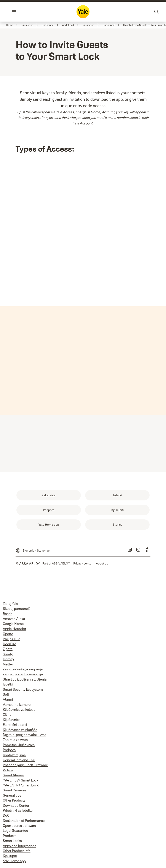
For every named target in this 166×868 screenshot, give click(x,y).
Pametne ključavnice (19, 747)
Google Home (13, 625)
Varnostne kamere (17, 706)
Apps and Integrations (20, 848)
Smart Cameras (15, 792)
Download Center (16, 807)
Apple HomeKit (14, 631)
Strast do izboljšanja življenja (25, 681)
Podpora (9, 752)
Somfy (8, 656)
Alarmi (8, 701)
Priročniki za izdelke (18, 812)
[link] (13, 25)
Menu (21, 12)
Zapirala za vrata (15, 741)
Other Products (14, 802)
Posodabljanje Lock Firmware (25, 767)
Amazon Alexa (14, 620)
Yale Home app (14, 863)
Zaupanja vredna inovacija (23, 676)
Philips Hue (12, 641)
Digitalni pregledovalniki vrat (24, 736)
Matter (8, 666)
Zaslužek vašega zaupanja (23, 671)
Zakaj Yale (10, 605)
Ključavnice (12, 721)
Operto (8, 635)
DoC (6, 817)
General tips (12, 797)
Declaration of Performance (24, 822)
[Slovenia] (33, 550)
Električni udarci (15, 726)
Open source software (19, 827)
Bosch (8, 615)
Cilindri (8, 716)
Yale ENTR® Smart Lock (21, 787)
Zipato (8, 651)
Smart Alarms (13, 777)
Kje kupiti (10, 857)
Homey (8, 661)
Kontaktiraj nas (14, 757)
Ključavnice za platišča (20, 731)
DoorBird (10, 646)
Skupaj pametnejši (17, 610)
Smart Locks (12, 842)
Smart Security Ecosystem (23, 691)
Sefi (6, 696)
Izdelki (8, 686)
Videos (8, 772)
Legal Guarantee (15, 832)
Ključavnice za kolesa (19, 711)
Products (10, 837)
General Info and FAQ (19, 762)
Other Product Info (17, 852)
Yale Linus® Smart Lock (21, 782)
